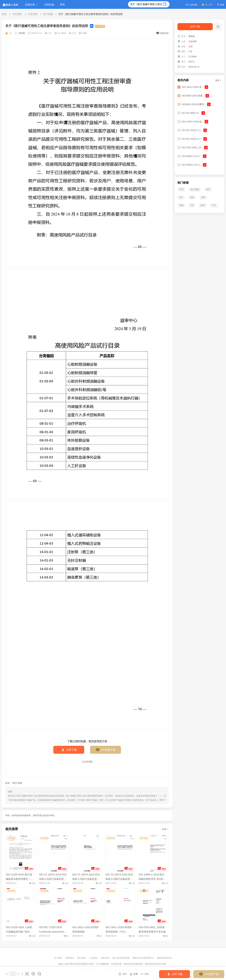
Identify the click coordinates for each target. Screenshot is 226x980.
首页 (4, 14)
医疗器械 (48, 14)
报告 (203, 197)
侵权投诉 (162, 33)
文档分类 (32, 4)
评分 (123, 974)
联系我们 (70, 958)
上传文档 (191, 4)
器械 (181, 205)
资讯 (62, 4)
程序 (208, 189)
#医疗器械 (17, 783)
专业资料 (17, 14)
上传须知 (94, 958)
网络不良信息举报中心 (144, 958)
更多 (165, 829)
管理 (181, 189)
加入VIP (207, 4)
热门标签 (183, 183)
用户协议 (82, 958)
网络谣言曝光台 (165, 958)
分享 (145, 974)
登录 (220, 4)
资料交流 (105, 958)
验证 (203, 205)
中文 (214, 205)
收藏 (134, 974)
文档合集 (49, 5)
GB (192, 205)
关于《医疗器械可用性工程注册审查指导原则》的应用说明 (91, 14)
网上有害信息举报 (121, 958)
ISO (181, 197)
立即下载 (69, 750)
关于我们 (59, 958)
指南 (192, 197)
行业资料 (33, 14)
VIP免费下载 (105, 750)
